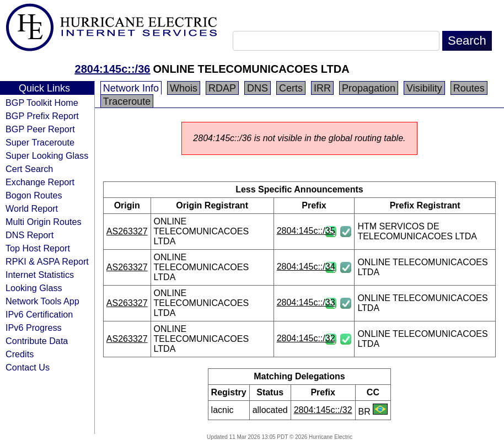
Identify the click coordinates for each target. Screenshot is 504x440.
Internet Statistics (40, 275)
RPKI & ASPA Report (47, 261)
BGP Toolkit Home (42, 103)
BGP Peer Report (40, 129)
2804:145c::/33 (306, 302)
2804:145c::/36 (113, 69)
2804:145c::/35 (306, 231)
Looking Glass (34, 288)
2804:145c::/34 (306, 267)
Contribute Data (37, 341)
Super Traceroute (40, 142)
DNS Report (30, 235)
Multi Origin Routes (44, 222)
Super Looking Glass (47, 155)
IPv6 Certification (39, 314)
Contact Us (28, 367)
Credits (20, 354)
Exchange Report (40, 182)
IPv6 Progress (34, 328)
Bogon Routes (34, 195)
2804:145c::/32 (306, 338)
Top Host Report (38, 248)
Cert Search (29, 169)
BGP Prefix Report (42, 116)
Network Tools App (42, 301)
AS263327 (127, 231)
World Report (32, 208)
